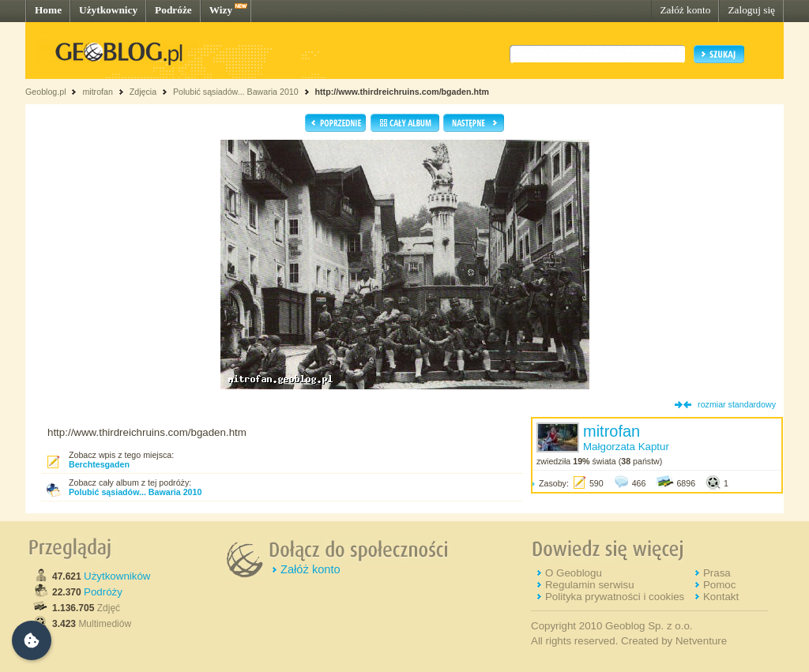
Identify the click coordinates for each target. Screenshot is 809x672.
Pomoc (719, 585)
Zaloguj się (751, 10)
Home (48, 10)
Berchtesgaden (99, 464)
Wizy (221, 10)
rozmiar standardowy (737, 404)
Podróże (173, 10)
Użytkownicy (108, 10)
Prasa (717, 573)
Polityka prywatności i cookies (615, 597)
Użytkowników (117, 576)
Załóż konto (685, 10)
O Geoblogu (574, 573)
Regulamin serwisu (590, 585)
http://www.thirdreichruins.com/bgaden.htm (402, 92)
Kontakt (721, 597)
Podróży (103, 592)
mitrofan (98, 92)
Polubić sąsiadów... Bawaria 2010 (237, 92)
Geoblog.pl (46, 92)
